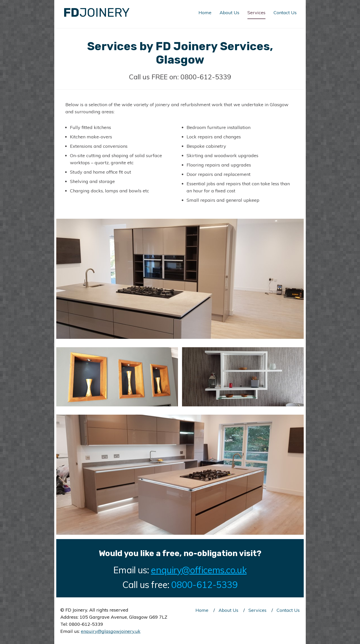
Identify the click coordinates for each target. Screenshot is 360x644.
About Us (229, 13)
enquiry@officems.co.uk (199, 570)
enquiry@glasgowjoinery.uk (111, 631)
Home (205, 13)
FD (96, 13)
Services (256, 13)
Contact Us (285, 13)
